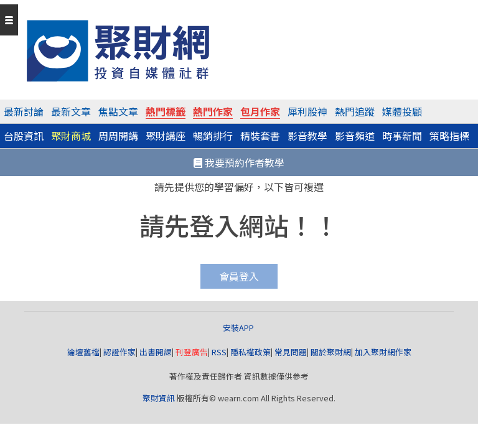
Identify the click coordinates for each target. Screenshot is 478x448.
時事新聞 (402, 136)
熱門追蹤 (355, 111)
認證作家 (119, 352)
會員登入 (239, 276)
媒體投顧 (402, 111)
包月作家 (260, 111)
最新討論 (24, 111)
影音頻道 (355, 136)
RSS (219, 352)
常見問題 (291, 352)
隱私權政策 (251, 352)
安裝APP (239, 328)
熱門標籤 (166, 111)
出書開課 (156, 352)
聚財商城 (71, 136)
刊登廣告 (192, 352)
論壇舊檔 (83, 352)
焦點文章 (118, 111)
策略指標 (449, 136)
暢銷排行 (213, 136)
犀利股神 (307, 111)
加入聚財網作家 (383, 352)
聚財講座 (166, 136)
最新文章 (71, 111)
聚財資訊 (159, 398)
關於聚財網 (331, 352)
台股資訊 (24, 136)
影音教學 (307, 136)
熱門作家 (213, 111)
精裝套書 (260, 136)
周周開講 (118, 136)
